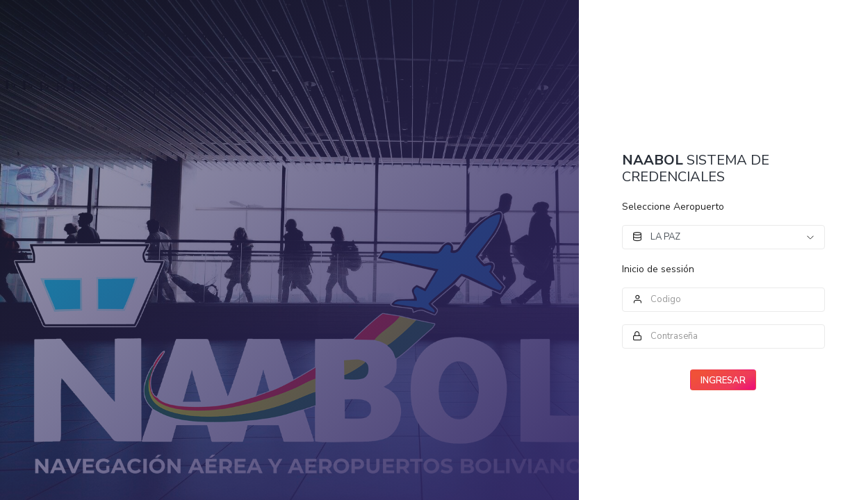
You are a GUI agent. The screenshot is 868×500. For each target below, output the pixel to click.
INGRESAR (723, 381)
